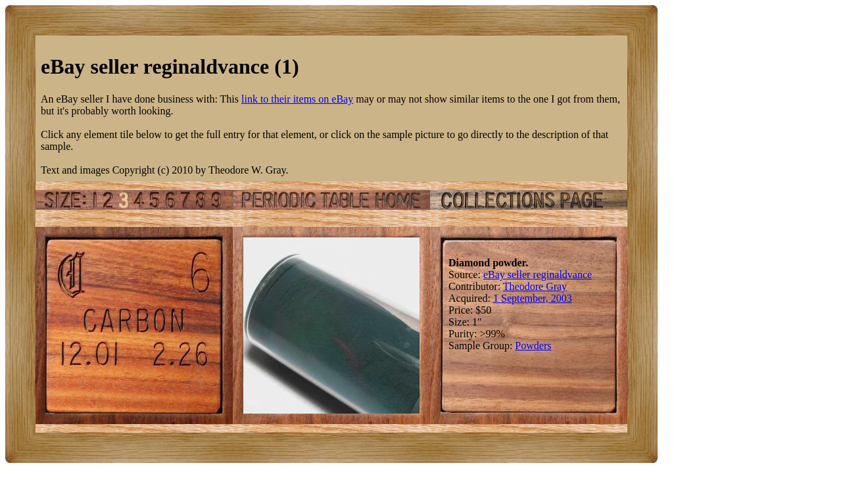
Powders (533, 346)
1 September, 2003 (533, 298)
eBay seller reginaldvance (538, 275)
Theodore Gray (535, 286)
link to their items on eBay (297, 99)
